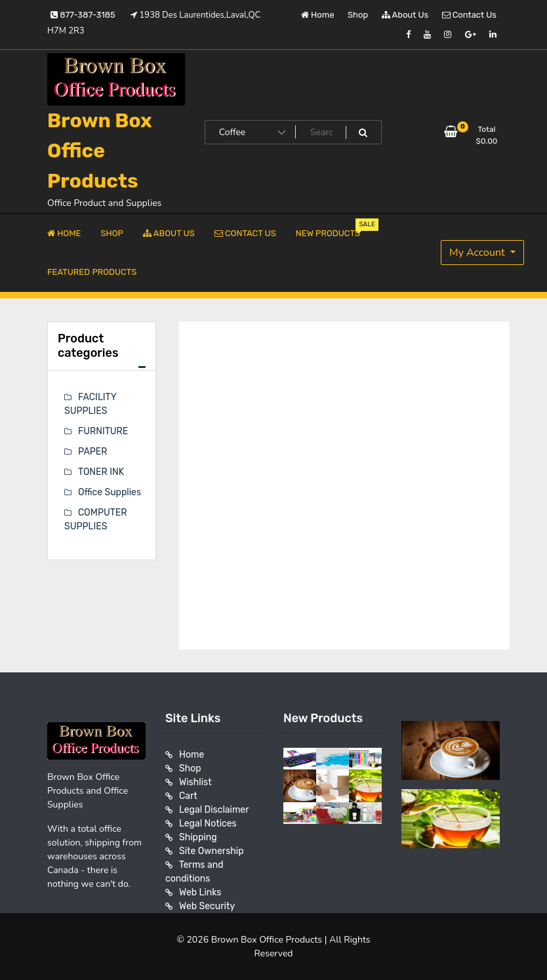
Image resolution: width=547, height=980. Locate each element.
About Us (405, 15)
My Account (478, 253)
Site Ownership (212, 851)
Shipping (198, 837)
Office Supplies (110, 492)
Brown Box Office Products (100, 151)
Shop (358, 15)
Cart (188, 796)
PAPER (92, 452)
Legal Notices (208, 824)
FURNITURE (103, 431)
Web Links (200, 892)
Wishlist (195, 782)
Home (318, 15)
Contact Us (469, 15)
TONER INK (101, 472)
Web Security (207, 906)
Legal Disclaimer (214, 810)
